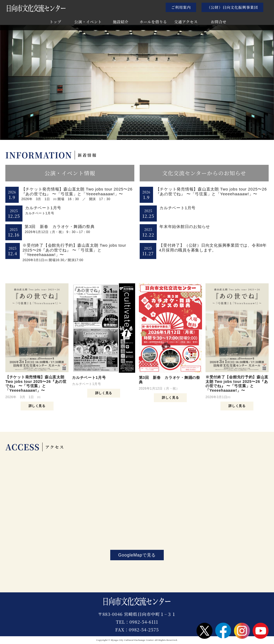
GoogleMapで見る (137, 555)
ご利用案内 (181, 7)
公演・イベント (88, 22)
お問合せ (219, 22)
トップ (55, 22)
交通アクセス (186, 22)
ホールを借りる (153, 22)
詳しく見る (37, 406)
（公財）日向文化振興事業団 (232, 7)
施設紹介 (121, 22)
